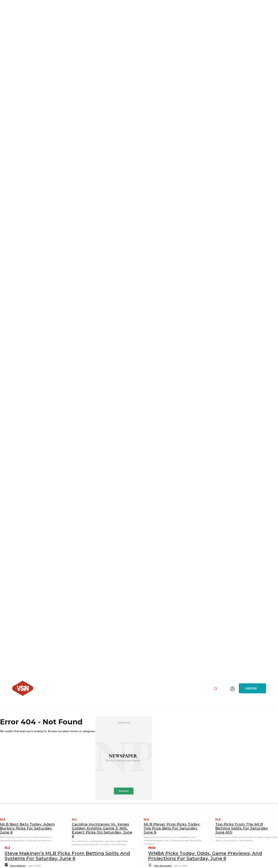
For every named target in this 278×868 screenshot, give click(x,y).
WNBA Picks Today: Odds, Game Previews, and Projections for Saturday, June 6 (205, 856)
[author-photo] (7, 866)
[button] (215, 688)
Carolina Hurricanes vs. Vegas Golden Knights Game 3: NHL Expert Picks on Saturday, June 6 (102, 830)
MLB (7, 848)
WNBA (152, 848)
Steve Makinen (18, 866)
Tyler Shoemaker (163, 866)
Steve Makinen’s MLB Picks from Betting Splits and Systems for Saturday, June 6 (67, 856)
